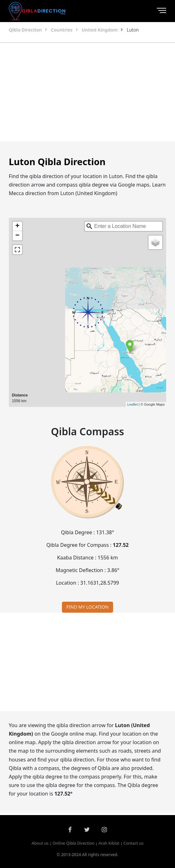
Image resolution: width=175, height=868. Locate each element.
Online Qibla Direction (73, 843)
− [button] (18, 236)
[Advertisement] (87, 92)
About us (40, 843)
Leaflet (133, 404)
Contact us (133, 843)
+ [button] (18, 226)
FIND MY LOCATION (87, 607)
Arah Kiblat (109, 843)
